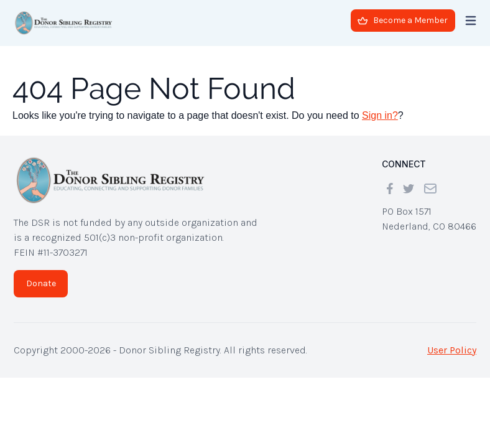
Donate (41, 283)
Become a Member (403, 20)
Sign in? (380, 115)
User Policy (452, 350)
